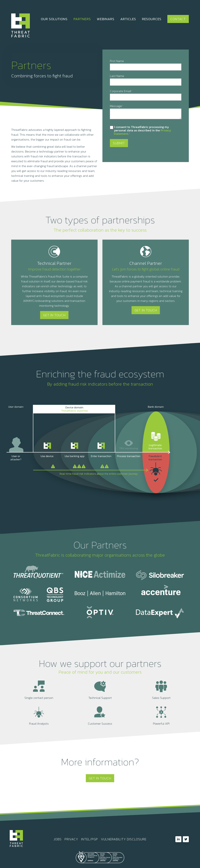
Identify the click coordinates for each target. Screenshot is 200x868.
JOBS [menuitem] (58, 839)
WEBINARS (106, 19)
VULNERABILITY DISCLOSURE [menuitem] (124, 839)
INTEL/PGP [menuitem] (90, 839)
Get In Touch (54, 315)
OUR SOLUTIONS (54, 19)
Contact (178, 19)
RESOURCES (152, 19)
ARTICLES (128, 19)
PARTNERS (82, 19)
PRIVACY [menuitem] (71, 839)
